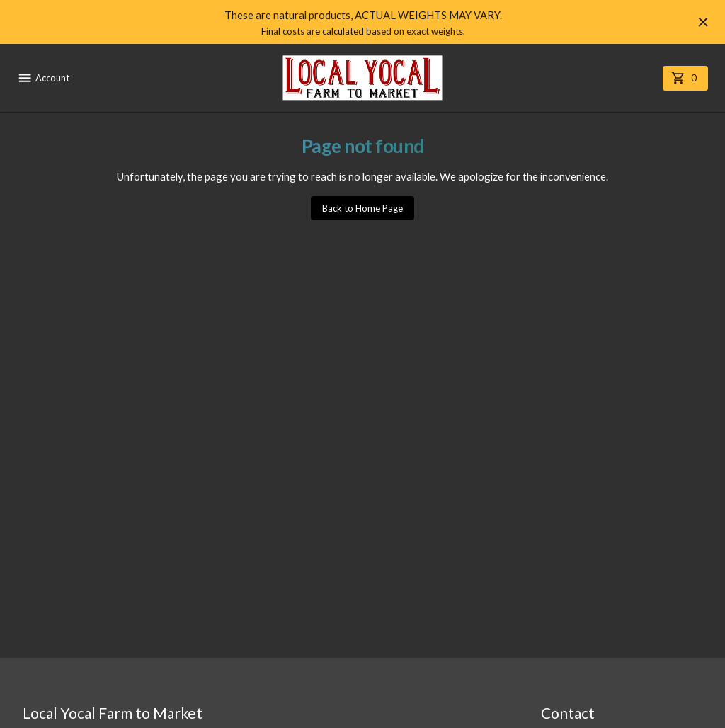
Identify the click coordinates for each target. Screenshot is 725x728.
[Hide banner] (703, 22)
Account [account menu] (43, 78)
